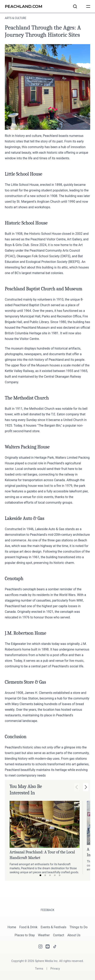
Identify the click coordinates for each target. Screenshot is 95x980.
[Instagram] (40, 946)
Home (12, 927)
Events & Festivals (53, 927)
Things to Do (78, 927)
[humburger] (88, 6)
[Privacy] (55, 969)
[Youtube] (48, 946)
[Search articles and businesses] (75, 6)
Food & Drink (28, 927)
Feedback (47, 910)
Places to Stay (25, 935)
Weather (44, 935)
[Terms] (39, 969)
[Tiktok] (55, 946)
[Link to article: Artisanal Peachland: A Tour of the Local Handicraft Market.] (45, 824)
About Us (74, 935)
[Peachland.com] (23, 6)
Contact (59, 935)
